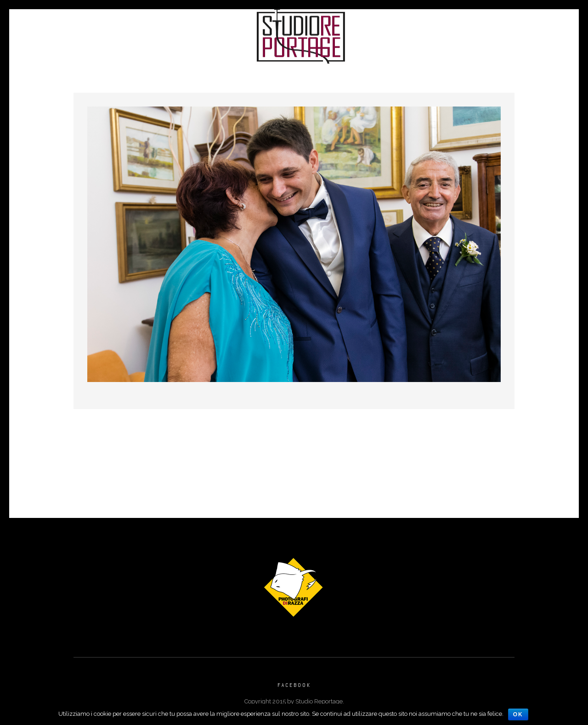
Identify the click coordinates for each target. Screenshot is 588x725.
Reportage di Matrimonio (189, 34)
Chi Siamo (385, 34)
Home (62, 34)
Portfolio (107, 34)
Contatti (435, 34)
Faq (473, 34)
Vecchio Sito (519, 34)
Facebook (294, 685)
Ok (518, 714)
